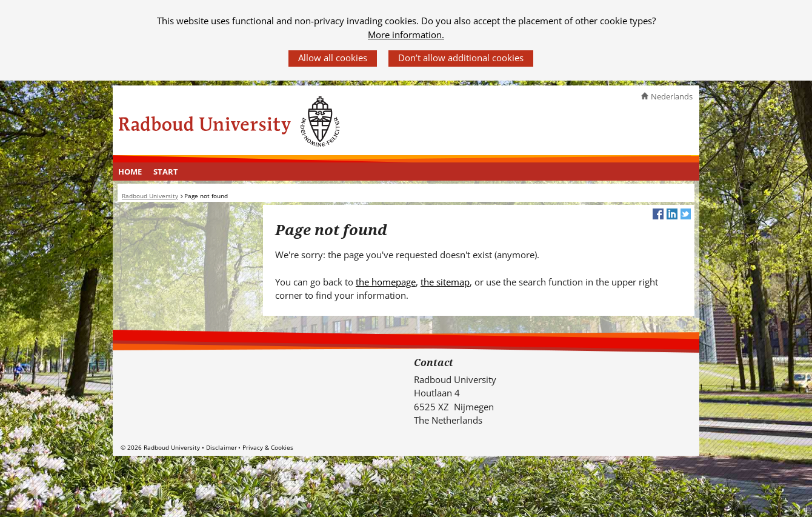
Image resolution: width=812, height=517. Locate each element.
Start (166, 172)
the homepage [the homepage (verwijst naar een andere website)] (386, 282)
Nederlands (672, 96)
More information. (406, 35)
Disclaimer (221, 447)
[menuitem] (130, 172)
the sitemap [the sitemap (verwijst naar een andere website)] (445, 282)
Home (130, 172)
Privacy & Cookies (268, 447)
